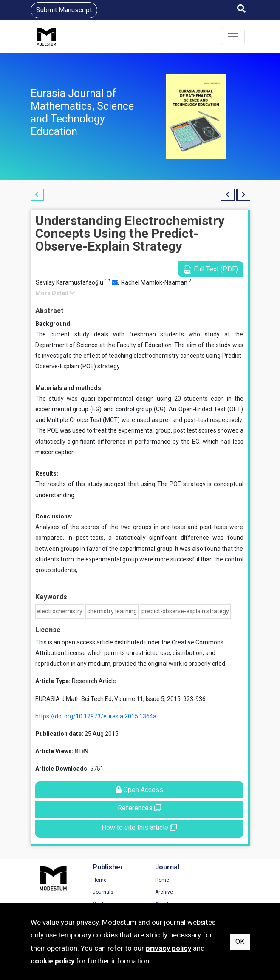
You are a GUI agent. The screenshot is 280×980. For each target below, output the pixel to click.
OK (240, 942)
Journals (100, 892)
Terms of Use (223, 880)
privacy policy (168, 948)
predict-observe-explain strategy (185, 611)
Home (97, 880)
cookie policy (52, 961)
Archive (158, 892)
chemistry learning (112, 611)
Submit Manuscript (64, 10)
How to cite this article (139, 828)
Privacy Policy (224, 892)
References (139, 808)
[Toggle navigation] (233, 37)
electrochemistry (60, 611)
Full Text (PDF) (211, 269)
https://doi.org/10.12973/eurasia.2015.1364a (96, 716)
